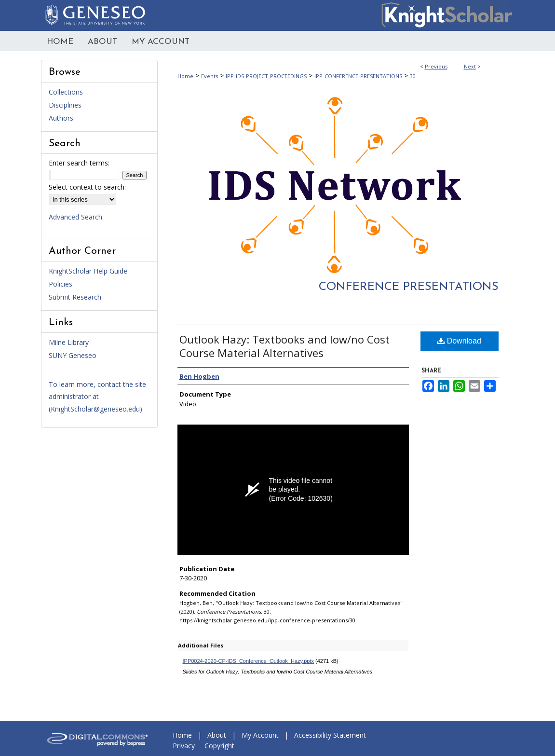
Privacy (184, 746)
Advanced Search (75, 217)
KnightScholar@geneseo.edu (95, 409)
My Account (260, 735)
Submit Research (75, 297)
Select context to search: (87, 187)
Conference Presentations (409, 287)
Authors (61, 118)
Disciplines (65, 105)
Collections (66, 92)
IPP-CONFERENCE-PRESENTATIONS (358, 76)
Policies (61, 284)
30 (413, 76)
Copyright (219, 746)
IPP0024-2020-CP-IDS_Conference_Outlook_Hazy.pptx (249, 661)
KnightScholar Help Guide (88, 271)
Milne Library (69, 342)
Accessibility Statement (330, 735)
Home (185, 76)
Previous (436, 66)
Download (459, 341)
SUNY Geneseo (73, 355)
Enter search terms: (79, 163)
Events (210, 76)
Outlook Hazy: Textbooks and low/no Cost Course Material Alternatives (284, 346)
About (217, 735)
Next (470, 66)
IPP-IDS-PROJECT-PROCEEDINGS (266, 76)
